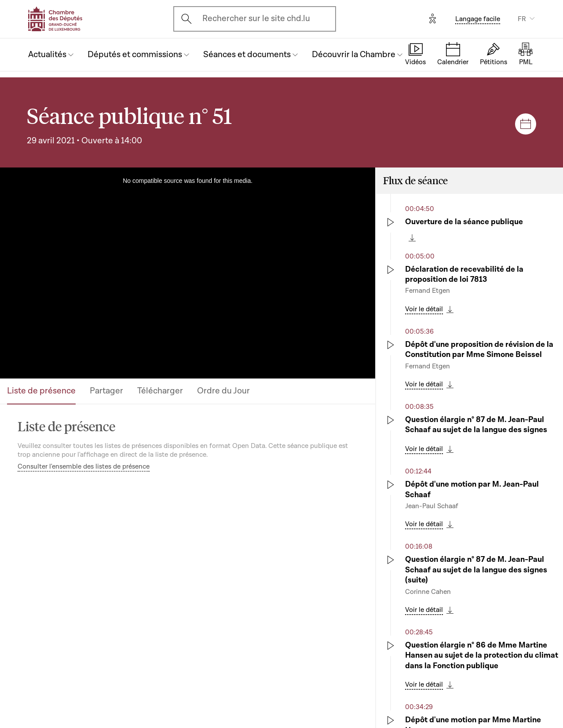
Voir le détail (424, 309)
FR (522, 19)
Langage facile (478, 19)
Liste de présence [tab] (41, 391)
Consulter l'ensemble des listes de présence (84, 466)
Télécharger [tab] (160, 391)
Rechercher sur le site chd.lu (256, 18)
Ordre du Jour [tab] (223, 391)
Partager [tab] (106, 391)
